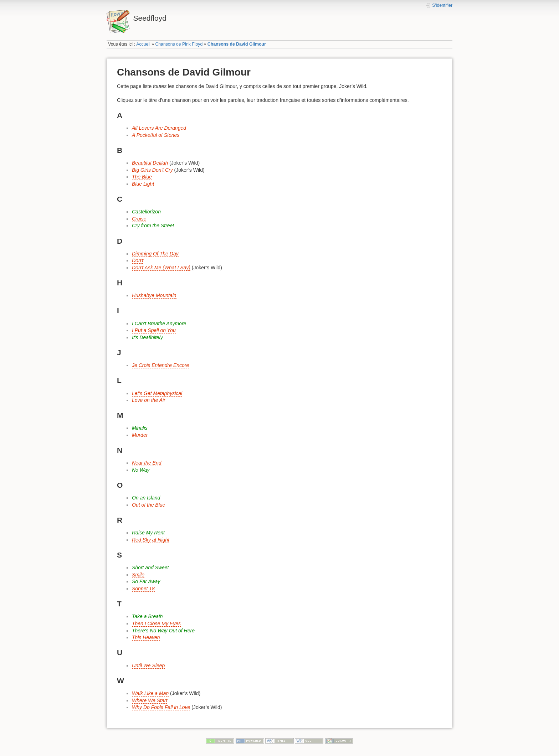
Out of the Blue (148, 505)
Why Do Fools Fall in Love (161, 707)
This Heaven (146, 637)
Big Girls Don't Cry (152, 170)
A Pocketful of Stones (156, 135)
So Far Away (146, 581)
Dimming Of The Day (155, 254)
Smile (138, 575)
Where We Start (150, 700)
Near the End (147, 463)
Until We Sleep (148, 666)
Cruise (139, 219)
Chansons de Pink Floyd (179, 44)
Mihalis (140, 428)
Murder (140, 435)
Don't (138, 260)
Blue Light (143, 184)
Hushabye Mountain (154, 295)
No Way (141, 470)
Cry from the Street (153, 226)
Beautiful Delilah (150, 163)
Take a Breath (147, 616)
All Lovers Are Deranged (159, 128)
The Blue (142, 177)
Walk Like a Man (150, 693)
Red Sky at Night (151, 540)
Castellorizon (146, 212)
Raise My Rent (148, 533)
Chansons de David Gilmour (237, 44)
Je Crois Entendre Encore (160, 365)
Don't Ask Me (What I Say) (161, 268)
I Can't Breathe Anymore (159, 323)
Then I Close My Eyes (156, 623)
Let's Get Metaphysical (157, 393)
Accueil (143, 44)
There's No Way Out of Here (163, 631)
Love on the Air (149, 400)
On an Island (146, 498)
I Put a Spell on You (154, 330)
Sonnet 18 (143, 589)
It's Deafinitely (147, 337)
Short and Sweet (150, 568)
